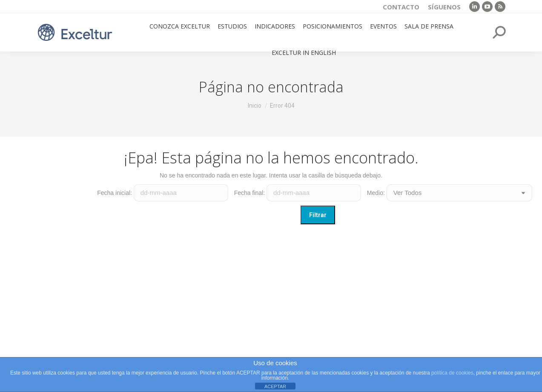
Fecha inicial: (115, 193)
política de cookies (452, 373)
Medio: (376, 193)
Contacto (401, 7)
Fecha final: (249, 193)
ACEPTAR (275, 386)
